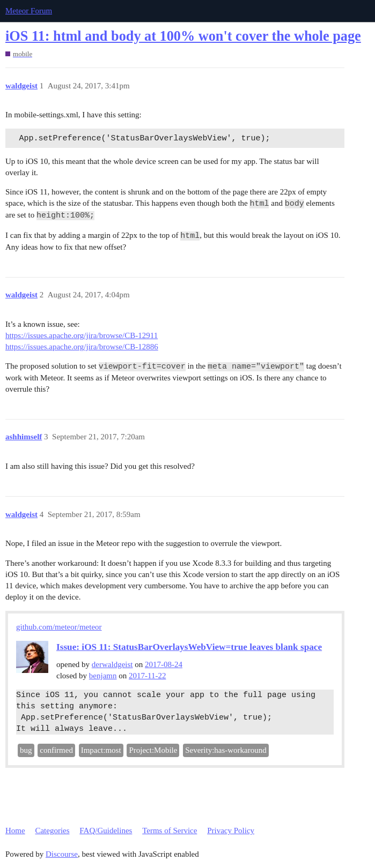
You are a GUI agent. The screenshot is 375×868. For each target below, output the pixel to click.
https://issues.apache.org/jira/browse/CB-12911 (82, 335)
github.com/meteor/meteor (59, 627)
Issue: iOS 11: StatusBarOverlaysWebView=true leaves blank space (189, 647)
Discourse (62, 854)
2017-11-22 (147, 676)
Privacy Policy (231, 830)
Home (15, 830)
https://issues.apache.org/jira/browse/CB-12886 (82, 347)
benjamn (103, 676)
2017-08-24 (164, 664)
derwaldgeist (112, 664)
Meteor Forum (29, 11)
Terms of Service (170, 830)
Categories (52, 830)
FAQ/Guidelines (106, 830)
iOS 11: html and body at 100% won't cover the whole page (183, 36)
